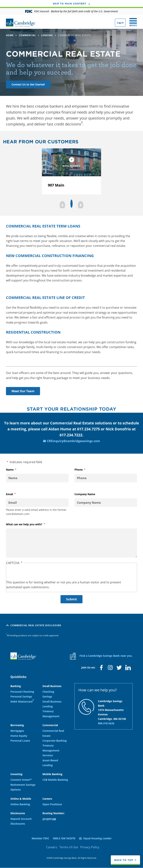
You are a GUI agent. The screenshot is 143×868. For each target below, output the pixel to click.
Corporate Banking (55, 741)
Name (16, 470)
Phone (85, 470)
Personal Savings (21, 696)
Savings (47, 696)
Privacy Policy (90, 847)
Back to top (124, 860)
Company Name (85, 494)
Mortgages (17, 731)
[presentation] (34, 573)
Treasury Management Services (51, 750)
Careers (52, 847)
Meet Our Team (23, 391)
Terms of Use (69, 847)
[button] (62, 205)
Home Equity (19, 736)
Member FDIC (40, 838)
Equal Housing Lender (97, 838)
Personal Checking (22, 692)
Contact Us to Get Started (28, 84)
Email (16, 494)
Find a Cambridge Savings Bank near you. (101, 656)
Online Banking (20, 804)
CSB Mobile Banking (55, 780)
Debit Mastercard (22, 701)
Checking (48, 692)
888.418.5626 (106, 723)
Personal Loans (20, 741)
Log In (120, 23)
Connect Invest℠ (21, 780)
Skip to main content (70, 4)
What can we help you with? (30, 524)
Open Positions (52, 804)
